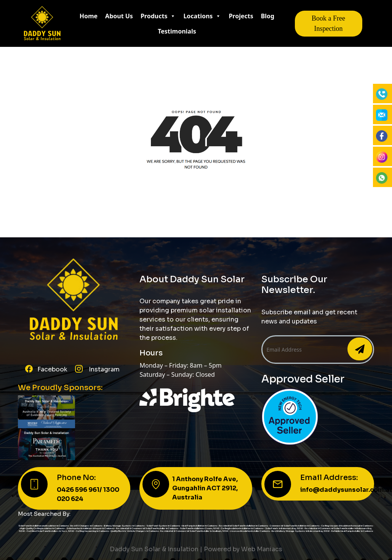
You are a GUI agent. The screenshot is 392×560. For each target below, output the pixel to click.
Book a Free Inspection (328, 23)
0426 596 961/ (80, 490)
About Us (119, 16)
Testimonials (177, 31)
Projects (241, 16)
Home (89, 16)
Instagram (103, 369)
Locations (202, 16)
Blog (268, 16)
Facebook (52, 369)
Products (158, 16)
